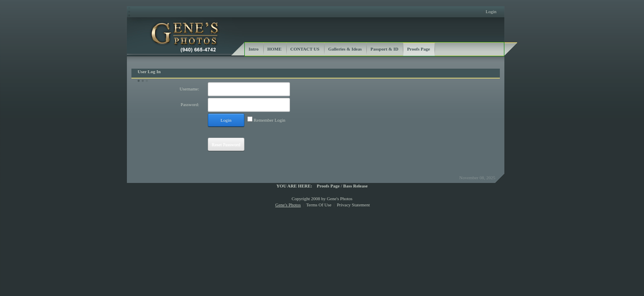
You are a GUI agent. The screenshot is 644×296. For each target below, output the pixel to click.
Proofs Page (328, 186)
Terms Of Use (319, 205)
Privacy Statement (353, 205)
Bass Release (356, 186)
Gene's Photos (288, 205)
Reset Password (226, 144)
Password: (190, 104)
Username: (189, 89)
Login (491, 12)
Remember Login (270, 120)
